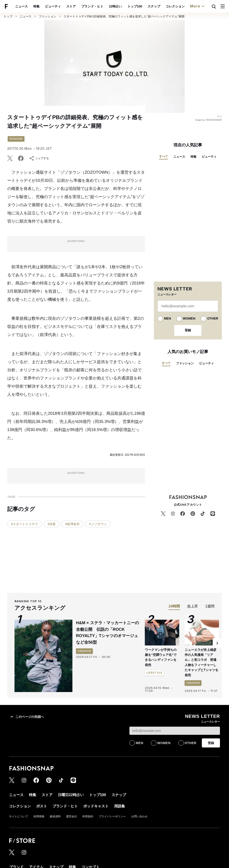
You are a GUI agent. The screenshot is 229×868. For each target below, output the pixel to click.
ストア (71, 6)
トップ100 (135, 6)
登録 (188, 330)
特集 (36, 6)
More (198, 6)
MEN (167, 318)
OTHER (213, 318)
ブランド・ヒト (92, 6)
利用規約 (88, 816)
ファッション (48, 16)
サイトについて (19, 816)
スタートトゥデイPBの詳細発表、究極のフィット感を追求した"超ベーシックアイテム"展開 (124, 16)
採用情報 (39, 816)
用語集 (119, 806)
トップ (8, 16)
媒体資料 (55, 816)
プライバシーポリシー (112, 816)
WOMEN (189, 318)
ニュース (21, 6)
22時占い (115, 6)
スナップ (154, 6)
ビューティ (53, 6)
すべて (163, 156)
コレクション (175, 6)
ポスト (42, 806)
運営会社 (72, 816)
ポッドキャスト (96, 806)
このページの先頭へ (26, 717)
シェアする (39, 158)
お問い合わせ (139, 816)
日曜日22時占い (71, 795)
